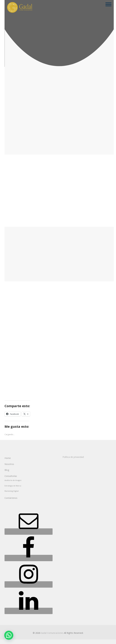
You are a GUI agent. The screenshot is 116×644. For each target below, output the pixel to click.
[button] (9, 635)
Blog (7, 470)
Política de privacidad (73, 457)
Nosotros (9, 464)
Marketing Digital (12, 491)
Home (8, 458)
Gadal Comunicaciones (52, 633)
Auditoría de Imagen (13, 480)
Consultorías (11, 476)
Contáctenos (11, 498)
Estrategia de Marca (13, 486)
